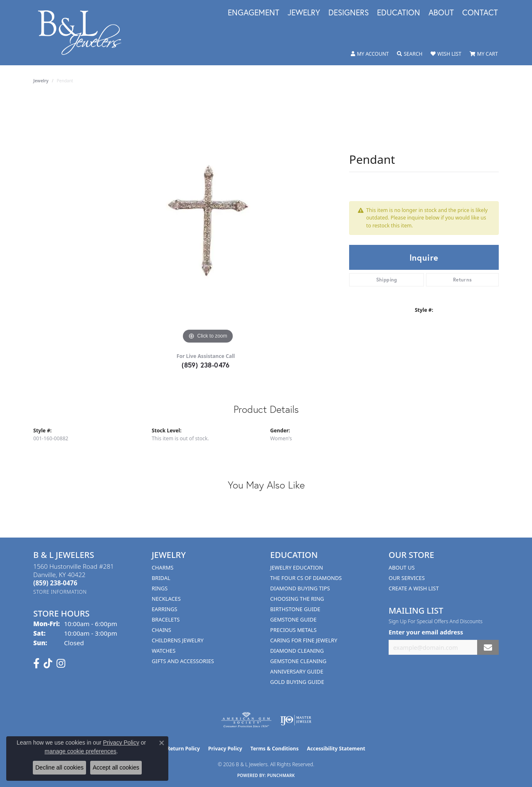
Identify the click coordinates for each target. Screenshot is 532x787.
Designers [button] (349, 13)
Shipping (387, 280)
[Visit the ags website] (246, 720)
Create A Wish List (414, 588)
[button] (370, 54)
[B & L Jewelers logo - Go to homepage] (84, 33)
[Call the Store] (55, 583)
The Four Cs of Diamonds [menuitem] (306, 578)
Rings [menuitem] (160, 588)
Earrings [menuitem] (165, 609)
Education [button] (399, 13)
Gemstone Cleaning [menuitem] (298, 661)
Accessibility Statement (336, 749)
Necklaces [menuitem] (166, 599)
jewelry (41, 81)
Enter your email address (426, 632)
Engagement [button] (254, 13)
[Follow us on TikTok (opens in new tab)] (48, 664)
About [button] (441, 13)
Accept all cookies (116, 767)
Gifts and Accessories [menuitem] (183, 661)
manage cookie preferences (80, 751)
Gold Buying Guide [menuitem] (297, 682)
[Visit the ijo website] (296, 720)
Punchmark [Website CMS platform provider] (281, 775)
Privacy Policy (225, 749)
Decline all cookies (59, 767)
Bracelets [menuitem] (166, 619)
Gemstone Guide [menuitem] (293, 619)
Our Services (407, 578)
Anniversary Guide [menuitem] (297, 671)
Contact (480, 13)
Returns (463, 280)
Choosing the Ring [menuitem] (297, 599)
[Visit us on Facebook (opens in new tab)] (36, 664)
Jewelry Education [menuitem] (297, 567)
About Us (402, 567)
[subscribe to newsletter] (488, 648)
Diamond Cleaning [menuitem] (297, 651)
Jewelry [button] (304, 13)
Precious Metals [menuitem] (293, 630)
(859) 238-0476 (206, 365)
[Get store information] (60, 592)
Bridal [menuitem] (161, 578)
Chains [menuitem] (161, 630)
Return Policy (183, 749)
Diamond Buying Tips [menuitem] (300, 588)
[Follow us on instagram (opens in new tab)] (61, 664)
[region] (208, 221)
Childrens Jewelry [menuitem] (178, 640)
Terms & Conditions (275, 749)
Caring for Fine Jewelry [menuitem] (304, 640)
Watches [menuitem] (164, 651)
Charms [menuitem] (163, 567)
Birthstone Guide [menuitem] (295, 609)
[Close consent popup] (162, 743)
